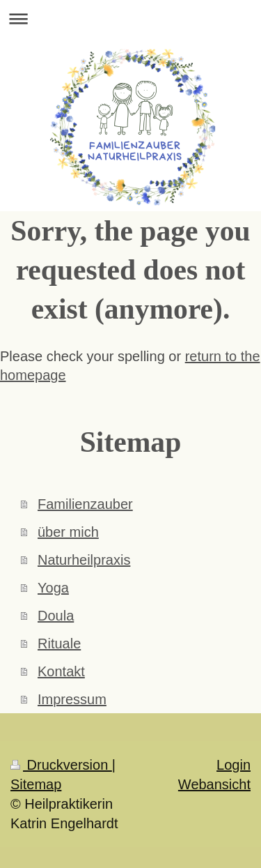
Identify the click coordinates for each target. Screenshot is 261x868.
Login (234, 765)
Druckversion (61, 765)
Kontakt (61, 671)
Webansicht (214, 784)
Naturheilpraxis (84, 560)
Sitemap (36, 784)
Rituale (59, 644)
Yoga (53, 588)
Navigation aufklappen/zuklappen (130, 18)
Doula (56, 616)
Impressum (72, 699)
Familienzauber (85, 504)
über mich (68, 532)
